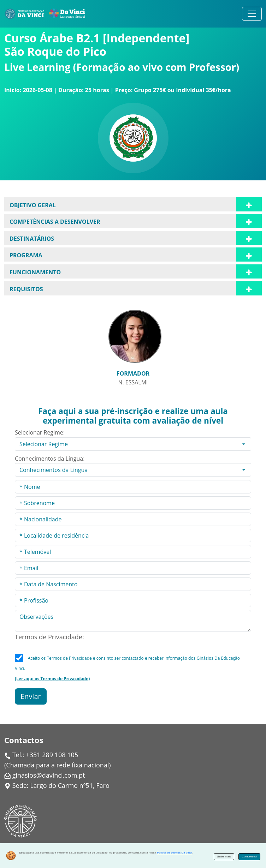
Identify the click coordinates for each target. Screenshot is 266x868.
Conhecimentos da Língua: (50, 459)
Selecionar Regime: (40, 432)
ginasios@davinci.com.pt (49, 775)
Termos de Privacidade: (49, 637)
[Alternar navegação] (252, 14)
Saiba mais (224, 857)
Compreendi (249, 857)
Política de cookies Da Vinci (174, 853)
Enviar (31, 696)
